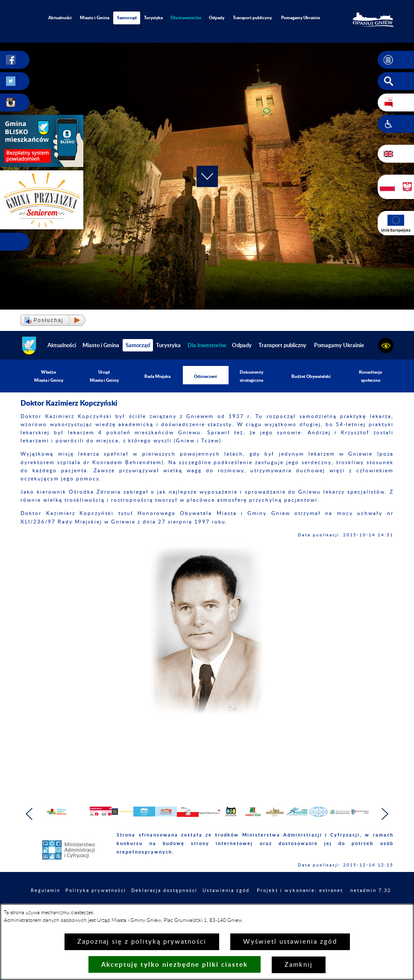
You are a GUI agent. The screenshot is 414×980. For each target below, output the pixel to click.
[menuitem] (186, 18)
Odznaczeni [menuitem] (206, 376)
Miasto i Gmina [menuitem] (95, 18)
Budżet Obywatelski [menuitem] (311, 376)
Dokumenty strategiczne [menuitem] (251, 376)
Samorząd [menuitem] (127, 18)
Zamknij (299, 965)
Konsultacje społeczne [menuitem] (370, 376)
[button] (396, 60)
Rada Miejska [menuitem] (157, 376)
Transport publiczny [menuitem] (252, 18)
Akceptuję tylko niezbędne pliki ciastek (175, 964)
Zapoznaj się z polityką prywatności (142, 942)
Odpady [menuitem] (217, 18)
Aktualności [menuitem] (60, 18)
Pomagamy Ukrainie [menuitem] (301, 18)
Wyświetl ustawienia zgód (290, 942)
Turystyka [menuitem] (153, 18)
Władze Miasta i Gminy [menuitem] (49, 376)
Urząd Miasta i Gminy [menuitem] (104, 376)
